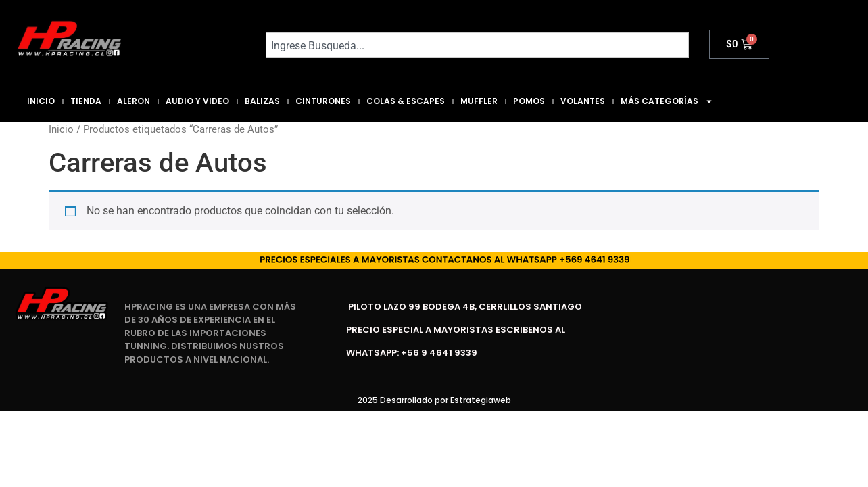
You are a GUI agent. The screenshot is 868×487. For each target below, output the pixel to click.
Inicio (41, 101)
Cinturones (323, 101)
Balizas (262, 101)
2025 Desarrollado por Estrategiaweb (434, 400)
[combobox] (477, 45)
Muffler (479, 101)
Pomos (529, 101)
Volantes (583, 101)
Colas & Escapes (406, 101)
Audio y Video (197, 101)
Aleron (134, 101)
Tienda (86, 101)
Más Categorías (667, 101)
